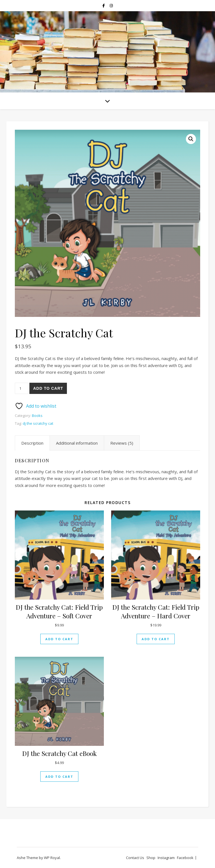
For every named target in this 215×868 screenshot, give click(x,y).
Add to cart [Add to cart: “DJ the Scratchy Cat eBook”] (59, 777)
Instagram (166, 858)
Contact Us (135, 858)
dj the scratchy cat (38, 423)
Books (37, 416)
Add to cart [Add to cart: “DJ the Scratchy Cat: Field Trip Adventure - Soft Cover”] (59, 639)
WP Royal (52, 858)
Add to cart (48, 388)
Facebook (185, 858)
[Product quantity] (22, 388)
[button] (191, 139)
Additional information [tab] (77, 443)
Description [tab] (32, 443)
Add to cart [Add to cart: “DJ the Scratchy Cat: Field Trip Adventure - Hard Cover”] (156, 639)
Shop (151, 858)
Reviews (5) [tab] (122, 443)
